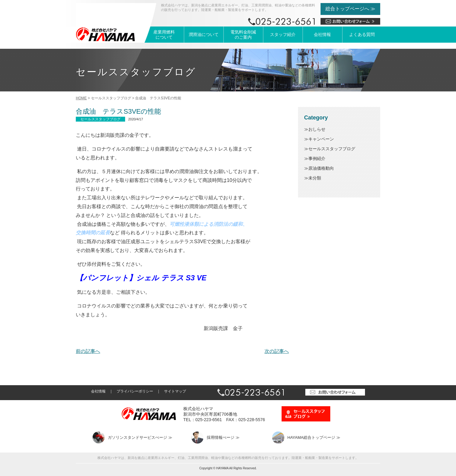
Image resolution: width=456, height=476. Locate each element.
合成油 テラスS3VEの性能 (118, 111)
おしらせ (317, 129)
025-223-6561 (209, 420)
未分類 (315, 178)
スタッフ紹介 (283, 34)
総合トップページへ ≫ (350, 9)
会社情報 (322, 34)
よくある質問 (362, 34)
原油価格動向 (321, 168)
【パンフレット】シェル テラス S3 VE (141, 278)
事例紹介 (317, 158)
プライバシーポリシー (135, 391)
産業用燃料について (164, 35)
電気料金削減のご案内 (243, 35)
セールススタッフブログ (332, 149)
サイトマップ (175, 391)
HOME (81, 98)
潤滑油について (204, 34)
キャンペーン (321, 139)
